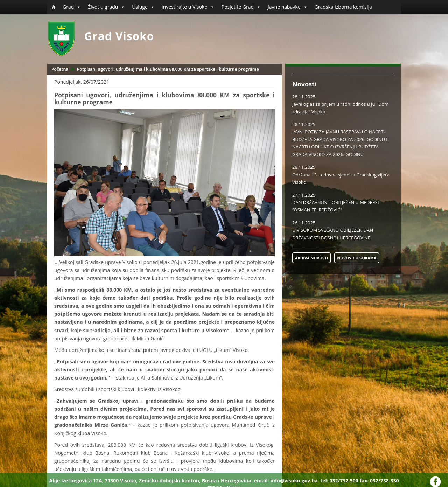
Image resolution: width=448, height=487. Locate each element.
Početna (60, 69)
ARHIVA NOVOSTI (311, 258)
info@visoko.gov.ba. (295, 481)
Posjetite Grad (241, 7)
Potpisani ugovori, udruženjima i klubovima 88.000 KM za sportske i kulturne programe (168, 69)
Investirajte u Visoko (188, 7)
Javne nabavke (288, 7)
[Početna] (53, 7)
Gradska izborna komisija (343, 7)
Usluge (143, 7)
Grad (72, 7)
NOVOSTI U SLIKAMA (357, 258)
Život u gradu (106, 7)
